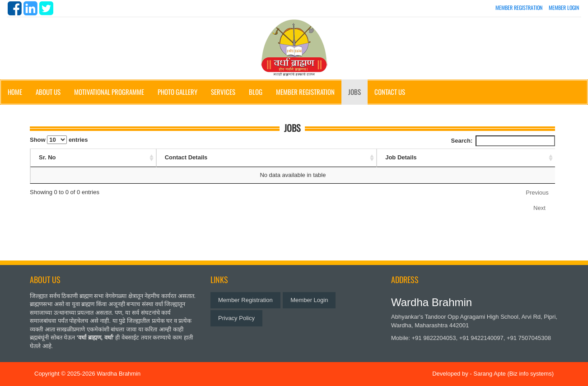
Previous (537, 193)
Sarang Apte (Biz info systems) (513, 374)
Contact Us (390, 92)
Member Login (564, 7)
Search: (503, 141)
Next (539, 208)
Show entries (59, 140)
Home (15, 92)
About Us (48, 92)
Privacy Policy (236, 318)
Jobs (355, 92)
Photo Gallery (177, 92)
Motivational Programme (109, 92)
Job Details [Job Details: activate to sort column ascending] (401, 157)
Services (223, 92)
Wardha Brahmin (119, 374)
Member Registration (519, 7)
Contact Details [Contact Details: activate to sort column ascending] (186, 157)
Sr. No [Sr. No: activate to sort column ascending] (47, 157)
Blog (256, 92)
